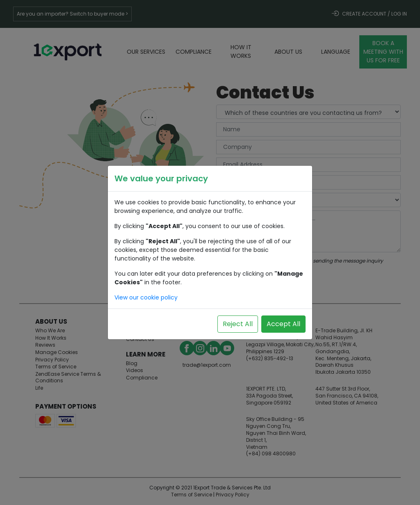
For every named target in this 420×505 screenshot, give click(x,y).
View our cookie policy (146, 297)
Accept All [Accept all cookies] (283, 324)
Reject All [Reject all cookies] (238, 324)
